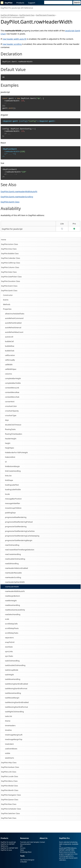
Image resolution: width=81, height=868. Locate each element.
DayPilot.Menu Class (9, 781)
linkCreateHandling (13, 471)
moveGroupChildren (13, 508)
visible (8, 753)
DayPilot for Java (6, 850)
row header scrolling (12, 44)
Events (6, 300)
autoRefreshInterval (13, 327)
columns (8, 374)
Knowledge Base (26, 852)
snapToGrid (10, 642)
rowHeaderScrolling (13, 577)
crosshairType (11, 415)
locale (7, 494)
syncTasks (9, 656)
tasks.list (9, 716)
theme (8, 721)
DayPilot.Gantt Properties (45, 15)
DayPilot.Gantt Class (9, 290)
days (7, 420)
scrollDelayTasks (12, 633)
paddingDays (10, 513)
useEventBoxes (11, 749)
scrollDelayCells (11, 624)
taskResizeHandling (13, 693)
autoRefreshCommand (14, 318)
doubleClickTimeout (13, 425)
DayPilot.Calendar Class (11, 258)
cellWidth (9, 365)
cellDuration (10, 355)
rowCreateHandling (13, 554)
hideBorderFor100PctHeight (16, 452)
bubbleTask (10, 351)
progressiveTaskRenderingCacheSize (20, 531)
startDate (9, 647)
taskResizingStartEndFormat (16, 707)
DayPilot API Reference (9, 15)
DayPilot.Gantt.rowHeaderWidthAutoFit (19, 191)
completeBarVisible (13, 383)
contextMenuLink (12, 388)
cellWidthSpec (11, 369)
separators (9, 638)
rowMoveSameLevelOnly (15, 610)
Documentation (25, 844)
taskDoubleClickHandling (15, 665)
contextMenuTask (12, 397)
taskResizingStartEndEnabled (17, 702)
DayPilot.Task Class (9, 818)
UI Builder (24, 862)
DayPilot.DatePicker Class (11, 277)
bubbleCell (9, 341)
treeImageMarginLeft (14, 735)
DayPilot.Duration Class (11, 281)
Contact (42, 842)
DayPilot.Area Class (9, 249)
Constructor (8, 295)
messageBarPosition (13, 499)
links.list (8, 476)
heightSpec (10, 448)
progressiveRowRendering (16, 517)
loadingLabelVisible (13, 489)
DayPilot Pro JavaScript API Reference (17, 8)
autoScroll (9, 337)
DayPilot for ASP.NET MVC (9, 848)
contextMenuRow (12, 392)
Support (32, 3)
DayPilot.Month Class (10, 790)
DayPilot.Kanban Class (10, 767)
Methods (7, 304)
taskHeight (9, 675)
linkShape (9, 480)
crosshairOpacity (12, 411)
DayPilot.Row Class (9, 804)
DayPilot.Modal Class (9, 786)
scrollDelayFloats (12, 628)
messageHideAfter (13, 503)
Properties (7, 309)
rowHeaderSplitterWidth (15, 582)
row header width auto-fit (14, 39)
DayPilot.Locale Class (10, 776)
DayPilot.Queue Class (10, 800)
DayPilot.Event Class (9, 286)
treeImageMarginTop (14, 739)
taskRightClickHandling (14, 712)
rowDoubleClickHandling (15, 559)
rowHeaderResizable (13, 573)
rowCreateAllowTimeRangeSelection (20, 550)
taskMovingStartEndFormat (16, 688)
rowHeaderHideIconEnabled (16, 568)
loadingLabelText (12, 485)
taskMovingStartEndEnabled (16, 684)
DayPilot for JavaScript (12, 229)
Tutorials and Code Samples (30, 842)
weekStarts (9, 758)
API (21, 846)
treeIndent (9, 744)
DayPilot (7, 3)
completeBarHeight (13, 378)
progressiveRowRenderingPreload (19, 522)
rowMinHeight (11, 601)
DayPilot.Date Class (9, 272)
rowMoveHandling (12, 605)
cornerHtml (10, 402)
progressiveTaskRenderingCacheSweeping (22, 536)
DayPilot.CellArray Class (11, 263)
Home (4, 240)
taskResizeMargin (12, 698)
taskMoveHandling (13, 679)
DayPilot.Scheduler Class (11, 809)
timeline (8, 730)
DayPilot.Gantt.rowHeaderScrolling (17, 197)
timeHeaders (10, 725)
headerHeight (11, 439)
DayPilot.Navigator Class (11, 795)
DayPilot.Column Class (10, 267)
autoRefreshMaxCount (14, 332)
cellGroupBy (10, 360)
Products (20, 3)
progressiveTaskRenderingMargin (19, 540)
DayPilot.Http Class (9, 762)
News (22, 850)
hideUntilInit (10, 457)
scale (7, 619)
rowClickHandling (12, 545)
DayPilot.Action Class (9, 244)
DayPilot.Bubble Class (10, 253)
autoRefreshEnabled (13, 323)
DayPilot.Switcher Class (10, 813)
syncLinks (9, 651)
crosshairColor (11, 406)
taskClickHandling (12, 661)
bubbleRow (10, 346)
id (6, 462)
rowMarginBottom (12, 596)
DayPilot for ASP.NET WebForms (8, 845)
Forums (23, 848)
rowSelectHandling (13, 614)
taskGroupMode (12, 670)
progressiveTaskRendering (16, 526)
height (8, 443)
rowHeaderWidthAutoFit (15, 591)
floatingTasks (10, 429)
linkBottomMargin (12, 466)
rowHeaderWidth (12, 587)
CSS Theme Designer (27, 860)
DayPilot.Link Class (9, 772)
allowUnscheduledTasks (15, 314)
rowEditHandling (12, 564)
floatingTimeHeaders (14, 434)
